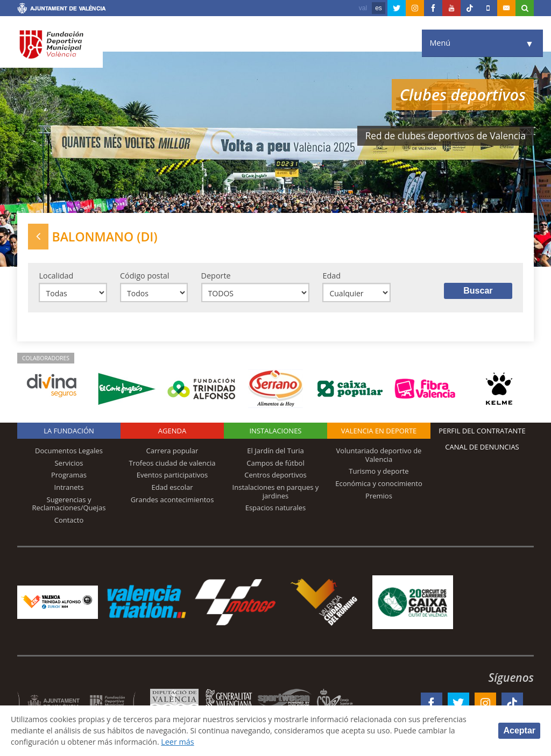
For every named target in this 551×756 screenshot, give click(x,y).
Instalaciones (275, 432)
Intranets (69, 488)
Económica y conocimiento (379, 484)
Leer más (181, 742)
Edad (331, 276)
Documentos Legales (69, 452)
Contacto (69, 520)
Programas (69, 476)
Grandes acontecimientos (172, 500)
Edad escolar (172, 488)
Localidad (56, 276)
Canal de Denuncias (482, 448)
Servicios (69, 463)
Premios (379, 496)
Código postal (144, 276)
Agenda (172, 432)
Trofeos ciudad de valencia (172, 463)
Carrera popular (172, 452)
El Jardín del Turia (275, 452)
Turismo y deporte (379, 472)
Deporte (216, 276)
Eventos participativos (172, 476)
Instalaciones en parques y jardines (276, 493)
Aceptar (519, 730)
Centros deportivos (275, 476)
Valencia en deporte (379, 432)
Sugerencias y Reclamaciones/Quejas (69, 504)
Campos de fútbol (275, 463)
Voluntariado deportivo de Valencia (379, 456)
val (363, 8)
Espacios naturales (276, 509)
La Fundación (69, 432)
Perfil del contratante (482, 432)
